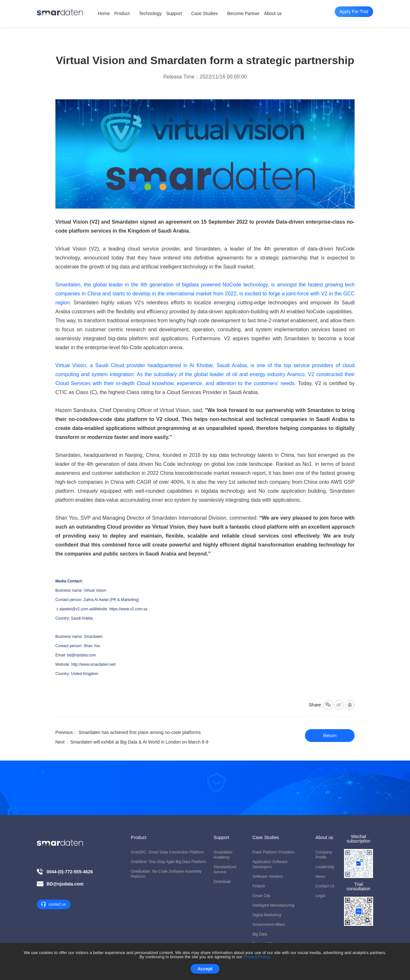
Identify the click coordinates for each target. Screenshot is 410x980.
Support (174, 13)
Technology (150, 13)
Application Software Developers (270, 864)
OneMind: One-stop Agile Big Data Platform (168, 862)
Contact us (325, 886)
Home (104, 13)
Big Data (260, 934)
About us (273, 13)
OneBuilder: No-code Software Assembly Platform (166, 874)
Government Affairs (269, 925)
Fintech (259, 886)
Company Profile (324, 855)
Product (122, 13)
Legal (320, 896)
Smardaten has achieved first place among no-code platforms (139, 732)
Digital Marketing (267, 915)
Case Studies (205, 13)
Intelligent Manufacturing (273, 905)
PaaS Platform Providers (273, 852)
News (320, 877)
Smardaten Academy (223, 855)
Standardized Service (225, 869)
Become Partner (243, 13)
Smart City (261, 896)
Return (330, 736)
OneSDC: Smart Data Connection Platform (167, 852)
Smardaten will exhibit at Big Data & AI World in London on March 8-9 (139, 742)
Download (222, 882)
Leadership (325, 867)
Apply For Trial (205, 802)
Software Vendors (268, 877)
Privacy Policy (256, 957)
